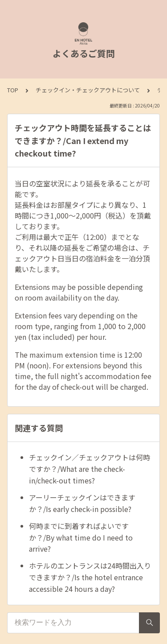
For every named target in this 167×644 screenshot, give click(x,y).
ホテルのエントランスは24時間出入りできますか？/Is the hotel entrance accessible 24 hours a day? (90, 577)
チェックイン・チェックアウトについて (88, 90)
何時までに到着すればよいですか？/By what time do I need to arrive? (81, 537)
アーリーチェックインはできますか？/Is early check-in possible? (82, 503)
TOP (13, 90)
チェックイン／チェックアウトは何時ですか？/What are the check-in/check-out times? (90, 469)
